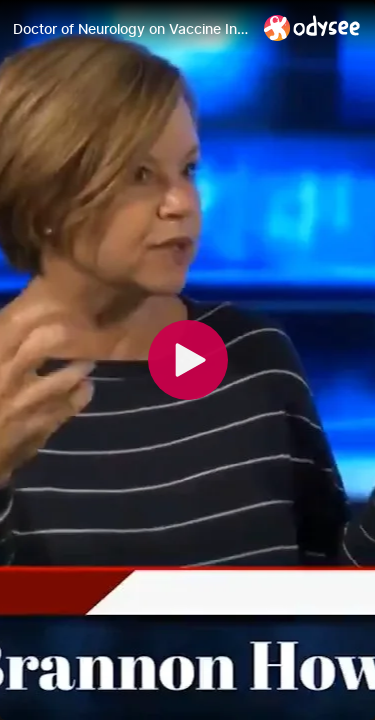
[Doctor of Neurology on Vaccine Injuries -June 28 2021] (130, 29)
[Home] (312, 27)
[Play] (188, 360)
